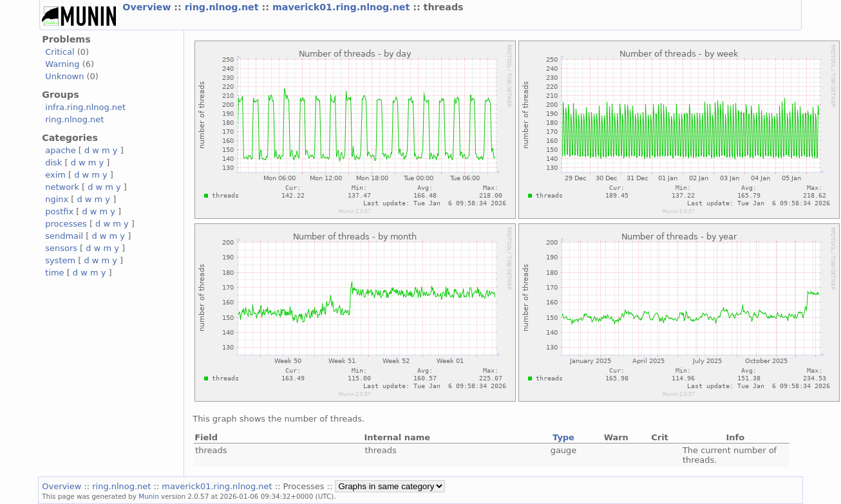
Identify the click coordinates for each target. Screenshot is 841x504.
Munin (149, 496)
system (60, 260)
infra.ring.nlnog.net (85, 107)
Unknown (64, 76)
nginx (57, 199)
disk (53, 163)
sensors (61, 248)
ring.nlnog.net (223, 7)
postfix (59, 211)
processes (66, 224)
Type (563, 437)
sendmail (64, 236)
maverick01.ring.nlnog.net (343, 7)
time (54, 273)
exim (55, 175)
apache (60, 150)
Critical (60, 52)
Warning (62, 64)
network (62, 187)
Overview (148, 7)
